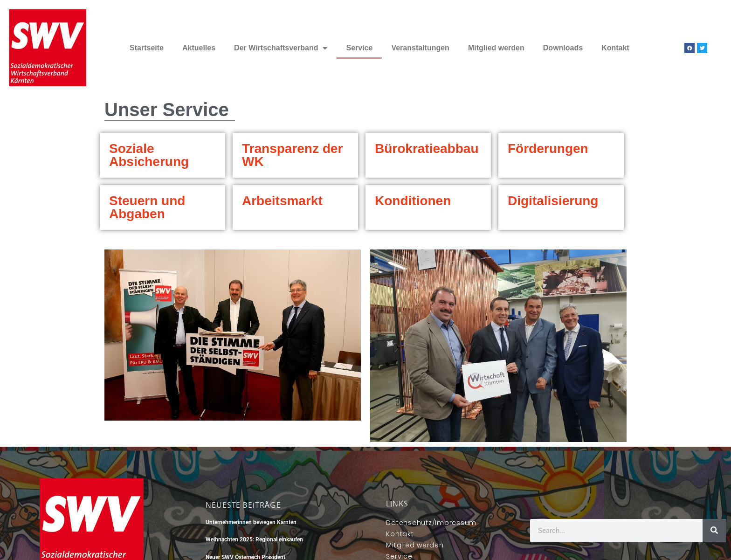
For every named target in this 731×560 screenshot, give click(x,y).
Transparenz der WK (292, 155)
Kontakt (615, 48)
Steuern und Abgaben (147, 207)
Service (359, 48)
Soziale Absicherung (149, 155)
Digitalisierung (553, 201)
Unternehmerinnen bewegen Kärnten (251, 522)
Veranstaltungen (420, 48)
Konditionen (413, 201)
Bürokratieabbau (427, 149)
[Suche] (714, 531)
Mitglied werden (496, 48)
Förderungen (548, 149)
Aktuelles (199, 48)
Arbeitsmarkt (282, 201)
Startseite (147, 48)
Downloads (563, 48)
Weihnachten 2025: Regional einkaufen (254, 539)
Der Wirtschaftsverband (281, 48)
